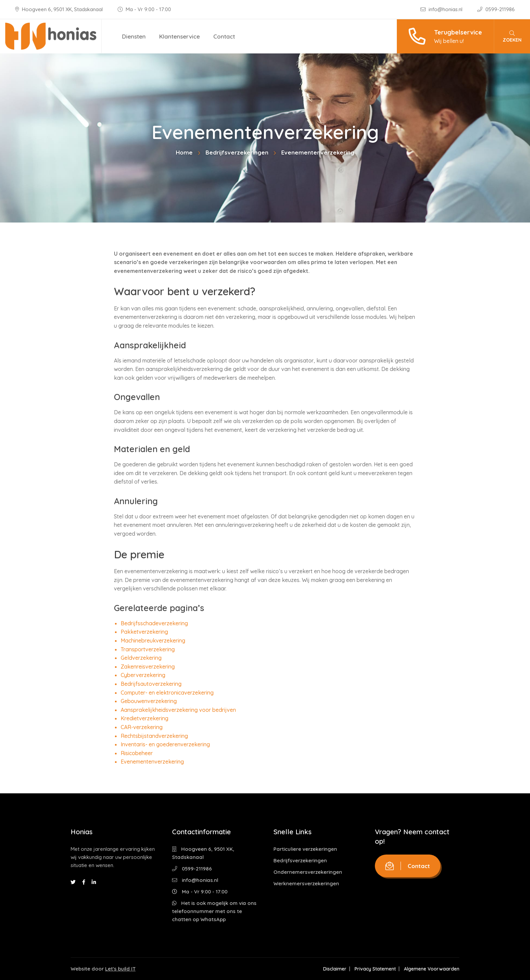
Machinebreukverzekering (153, 640)
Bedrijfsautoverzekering (151, 684)
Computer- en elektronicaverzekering (167, 693)
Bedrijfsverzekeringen (237, 152)
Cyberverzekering (143, 675)
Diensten (134, 36)
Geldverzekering (141, 658)
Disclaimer (335, 969)
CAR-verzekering (142, 727)
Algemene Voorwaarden (432, 969)
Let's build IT (120, 969)
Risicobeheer (137, 753)
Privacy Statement (375, 969)
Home (184, 152)
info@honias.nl (442, 9)
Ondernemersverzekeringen (308, 872)
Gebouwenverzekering (149, 701)
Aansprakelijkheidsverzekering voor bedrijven (178, 710)
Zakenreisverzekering (148, 667)
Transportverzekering (148, 649)
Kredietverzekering (144, 718)
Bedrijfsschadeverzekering (154, 623)
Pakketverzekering (144, 632)
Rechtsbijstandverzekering (154, 736)
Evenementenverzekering (152, 762)
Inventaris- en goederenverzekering (165, 744)
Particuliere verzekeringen (305, 849)
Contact (224, 36)
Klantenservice (179, 36)
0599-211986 (496, 9)
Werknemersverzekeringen (306, 883)
